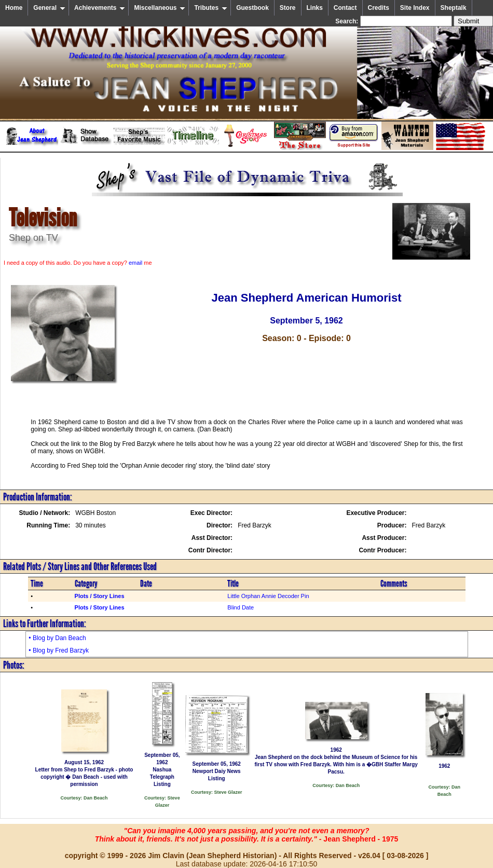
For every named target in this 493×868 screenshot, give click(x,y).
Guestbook (252, 8)
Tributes (211, 8)
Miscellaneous (160, 8)
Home (14, 8)
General (49, 8)
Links (315, 8)
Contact (345, 8)
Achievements (100, 8)
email (135, 263)
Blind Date (241, 607)
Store (288, 8)
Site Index (415, 8)
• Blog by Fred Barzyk (59, 650)
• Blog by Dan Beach (57, 638)
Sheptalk (454, 8)
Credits (379, 8)
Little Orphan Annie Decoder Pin (268, 596)
